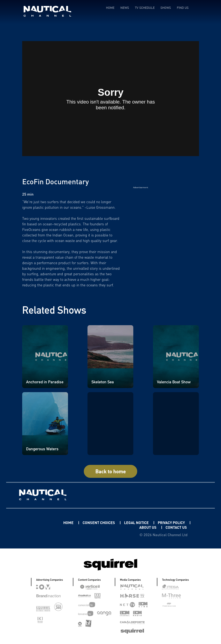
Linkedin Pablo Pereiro (38, 522)
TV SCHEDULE (145, 8)
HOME (110, 8)
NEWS (124, 8)
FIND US (183, 8)
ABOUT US (148, 527)
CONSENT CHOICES (99, 522)
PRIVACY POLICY (172, 522)
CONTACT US (176, 527)
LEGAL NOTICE (137, 522)
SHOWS (166, 8)
